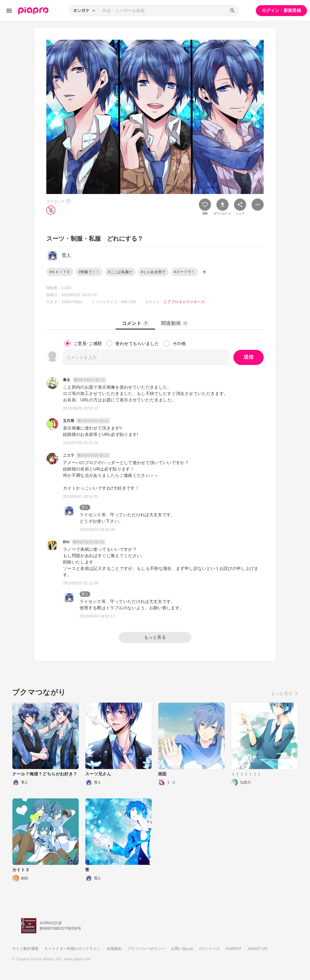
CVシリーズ (210, 949)
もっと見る (155, 637)
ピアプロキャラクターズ (184, 302)
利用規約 (114, 949)
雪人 (85, 507)
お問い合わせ (182, 949)
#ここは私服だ (120, 272)
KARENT (234, 949)
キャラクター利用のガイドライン (72, 949)
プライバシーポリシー (146, 949)
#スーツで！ (185, 272)
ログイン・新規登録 (281, 10)
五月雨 (69, 421)
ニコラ (69, 455)
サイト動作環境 (25, 949)
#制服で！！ (89, 272)
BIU (66, 542)
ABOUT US (257, 949)
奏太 (67, 380)
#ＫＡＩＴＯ (60, 272)
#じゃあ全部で (153, 272)
